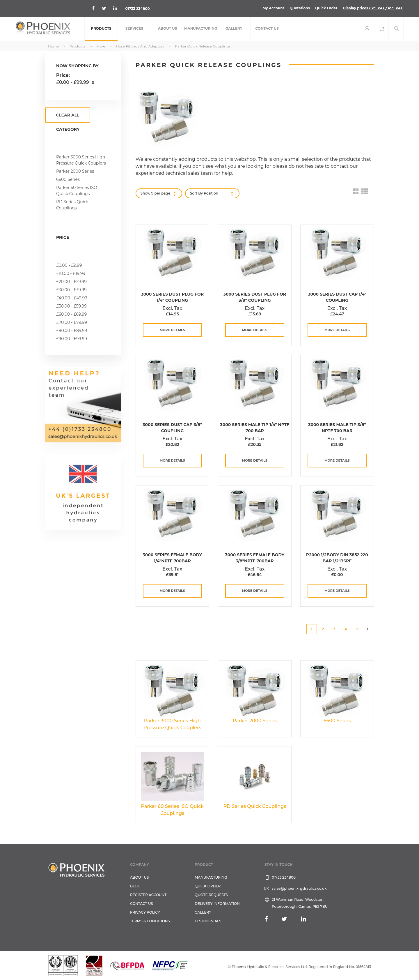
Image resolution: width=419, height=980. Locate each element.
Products (78, 46)
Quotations (299, 8)
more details (172, 330)
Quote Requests (211, 895)
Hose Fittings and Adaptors (141, 46)
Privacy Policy (145, 912)
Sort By (196, 193)
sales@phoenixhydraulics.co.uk (299, 888)
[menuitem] (101, 29)
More (101, 46)
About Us (140, 877)
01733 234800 (137, 9)
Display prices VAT (373, 8)
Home (54, 46)
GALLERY (203, 912)
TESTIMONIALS (208, 921)
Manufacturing (211, 877)
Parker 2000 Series (75, 171)
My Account (273, 8)
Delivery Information (217, 904)
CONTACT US (142, 904)
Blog (135, 886)
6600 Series (68, 179)
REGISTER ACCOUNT (148, 895)
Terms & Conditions (150, 921)
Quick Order (326, 8)
